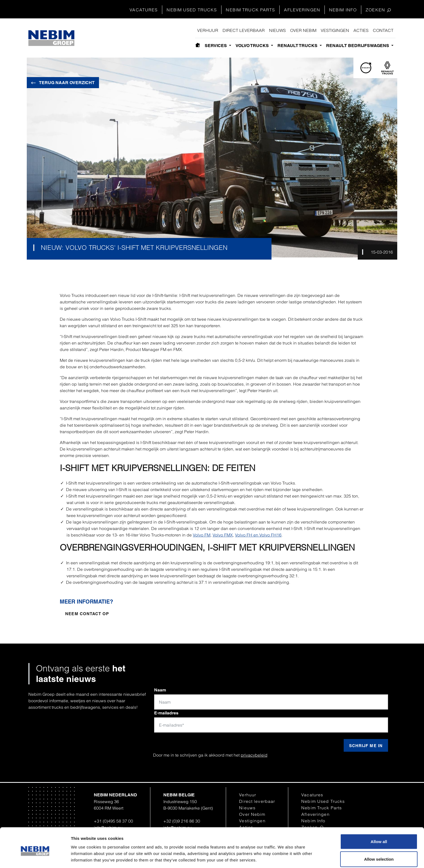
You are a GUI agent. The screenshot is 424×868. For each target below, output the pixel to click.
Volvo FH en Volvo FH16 (258, 535)
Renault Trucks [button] (298, 46)
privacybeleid (254, 755)
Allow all (379, 818)
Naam (160, 690)
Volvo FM (202, 535)
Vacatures (144, 10)
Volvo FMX (223, 535)
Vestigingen (335, 30)
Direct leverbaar (244, 30)
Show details (282, 854)
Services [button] (216, 46)
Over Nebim (303, 30)
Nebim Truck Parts (250, 10)
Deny (379, 854)
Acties (361, 30)
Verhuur (208, 30)
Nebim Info (343, 10)
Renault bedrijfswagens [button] (358, 46)
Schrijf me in (366, 746)
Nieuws (277, 30)
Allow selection (379, 836)
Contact (383, 30)
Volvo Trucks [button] (253, 46)
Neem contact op (87, 614)
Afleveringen (302, 10)
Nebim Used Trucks (192, 10)
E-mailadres (166, 713)
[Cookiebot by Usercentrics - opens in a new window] (35, 857)
